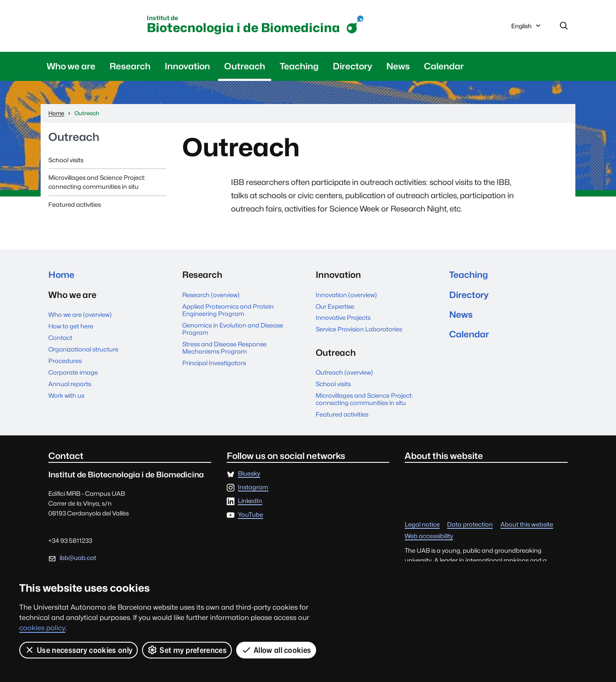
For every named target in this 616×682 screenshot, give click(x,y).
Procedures (65, 361)
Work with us (66, 395)
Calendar (444, 66)
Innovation (187, 66)
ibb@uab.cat (78, 558)
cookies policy (42, 628)
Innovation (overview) (346, 295)
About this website (527, 525)
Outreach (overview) (344, 372)
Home (61, 275)
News (398, 66)
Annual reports (70, 384)
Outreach (245, 66)
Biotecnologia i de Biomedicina (243, 25)
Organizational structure (83, 349)
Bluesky (249, 474)
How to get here (71, 326)
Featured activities (75, 204)
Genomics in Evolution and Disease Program (233, 329)
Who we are (71, 66)
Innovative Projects (343, 317)
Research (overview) (211, 295)
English (527, 28)
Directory (352, 66)
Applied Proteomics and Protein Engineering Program (228, 310)
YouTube (250, 515)
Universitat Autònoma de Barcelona (95, 24)
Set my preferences (187, 650)
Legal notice (422, 525)
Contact (60, 338)
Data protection (470, 525)
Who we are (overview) (80, 314)
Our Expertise (335, 306)
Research (130, 66)
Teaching (299, 66)
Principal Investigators (214, 363)
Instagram (253, 487)
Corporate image (73, 372)
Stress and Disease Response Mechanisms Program (224, 348)
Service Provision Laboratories (359, 329)
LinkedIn (250, 501)
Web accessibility (429, 536)
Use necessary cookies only (78, 650)
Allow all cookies (276, 650)
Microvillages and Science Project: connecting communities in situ (97, 182)
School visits (66, 160)
